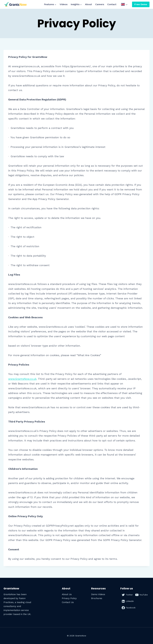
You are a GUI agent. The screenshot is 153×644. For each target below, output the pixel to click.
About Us (67, 594)
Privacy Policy (69, 598)
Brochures (97, 598)
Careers (100, 4)
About (88, 4)
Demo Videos (98, 594)
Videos (64, 4)
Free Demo (141, 4)
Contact (112, 4)
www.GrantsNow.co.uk (22, 379)
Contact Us (68, 602)
